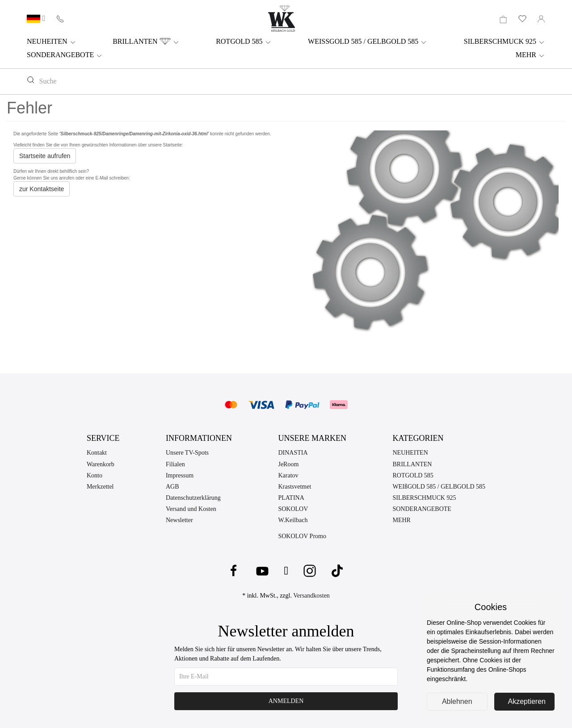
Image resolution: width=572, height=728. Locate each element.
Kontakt (97, 453)
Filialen (175, 464)
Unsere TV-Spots (187, 453)
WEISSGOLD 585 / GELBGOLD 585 (368, 42)
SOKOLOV (293, 509)
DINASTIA (293, 453)
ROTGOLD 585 (244, 42)
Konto (95, 475)
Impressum (180, 475)
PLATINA (291, 498)
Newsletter (179, 520)
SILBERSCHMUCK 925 (505, 42)
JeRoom (288, 464)
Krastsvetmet (294, 487)
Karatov (288, 475)
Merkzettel (100, 487)
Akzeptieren (527, 701)
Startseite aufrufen (45, 156)
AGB (172, 487)
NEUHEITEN (52, 42)
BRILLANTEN (146, 42)
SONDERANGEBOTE (65, 55)
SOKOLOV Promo (302, 536)
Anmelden (286, 701)
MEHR (530, 55)
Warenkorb (101, 464)
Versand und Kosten (191, 509)
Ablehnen (457, 701)
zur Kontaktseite (42, 189)
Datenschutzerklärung (193, 498)
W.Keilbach (293, 520)
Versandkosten (311, 596)
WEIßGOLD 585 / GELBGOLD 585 (439, 487)
